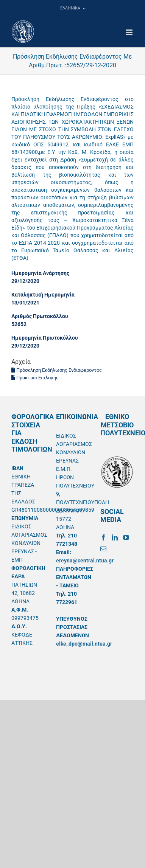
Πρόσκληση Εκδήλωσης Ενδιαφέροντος (57, 370)
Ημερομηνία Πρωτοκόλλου (45, 338)
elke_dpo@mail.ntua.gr (84, 644)
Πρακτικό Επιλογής (35, 378)
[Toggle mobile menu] (130, 32)
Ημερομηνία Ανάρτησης (40, 273)
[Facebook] (103, 537)
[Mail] (103, 549)
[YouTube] (126, 537)
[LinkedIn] (115, 537)
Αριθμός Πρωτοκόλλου (40, 316)
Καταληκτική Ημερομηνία (43, 295)
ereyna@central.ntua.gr (85, 561)
